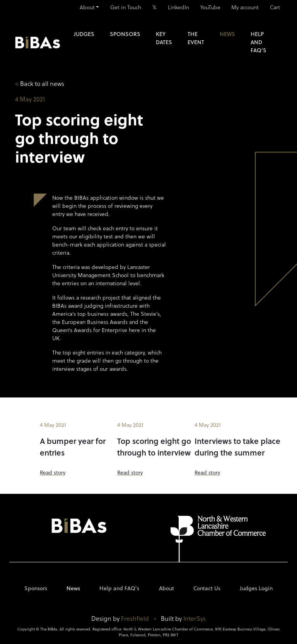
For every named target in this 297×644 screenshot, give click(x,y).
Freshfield (135, 618)
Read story (53, 472)
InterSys (195, 618)
